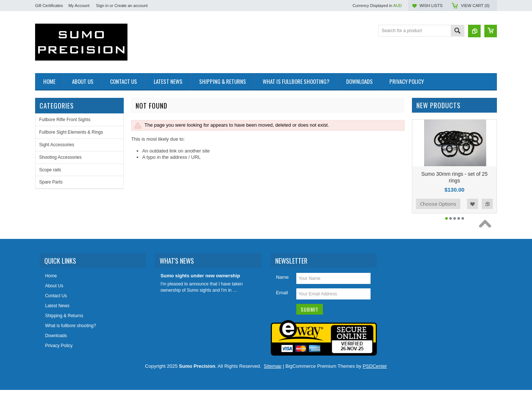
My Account (79, 6)
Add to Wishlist (473, 215)
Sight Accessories (57, 145)
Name (282, 288)
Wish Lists (431, 6)
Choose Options (438, 215)
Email (282, 304)
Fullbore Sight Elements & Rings (71, 132)
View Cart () (475, 6)
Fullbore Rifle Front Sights (65, 120)
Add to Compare (487, 215)
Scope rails (50, 170)
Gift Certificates (49, 6)
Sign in (102, 6)
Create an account (131, 6)
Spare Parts (51, 182)
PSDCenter (375, 377)
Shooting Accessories (60, 157)
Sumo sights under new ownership (200, 287)
